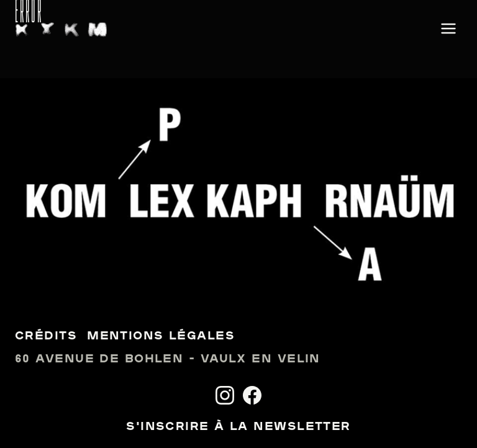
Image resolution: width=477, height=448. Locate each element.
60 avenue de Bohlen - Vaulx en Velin (168, 360)
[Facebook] (252, 395)
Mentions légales (161, 337)
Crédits (46, 337)
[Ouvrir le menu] (448, 29)
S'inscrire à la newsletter (238, 427)
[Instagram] (225, 395)
